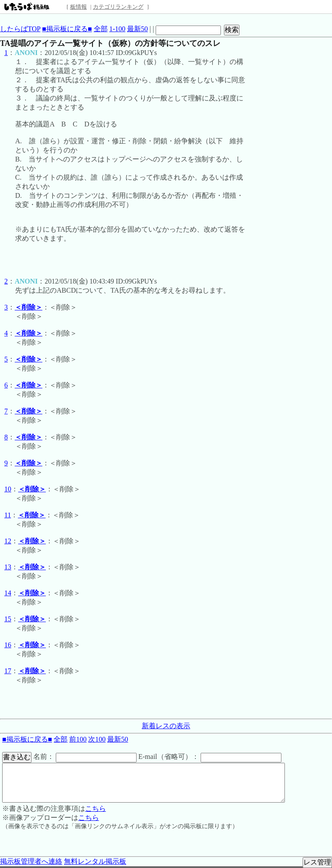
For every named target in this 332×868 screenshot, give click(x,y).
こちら (96, 808)
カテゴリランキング (118, 7)
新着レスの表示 (166, 726)
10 (8, 489)
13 (8, 567)
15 (8, 619)
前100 (78, 739)
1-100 (117, 29)
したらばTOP (20, 29)
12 (8, 541)
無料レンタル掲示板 (95, 861)
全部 (101, 29)
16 (8, 645)
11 (8, 515)
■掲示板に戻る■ (67, 29)
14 (8, 593)
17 (8, 671)
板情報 (78, 7)
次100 (97, 739)
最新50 (137, 29)
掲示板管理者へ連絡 (31, 861)
